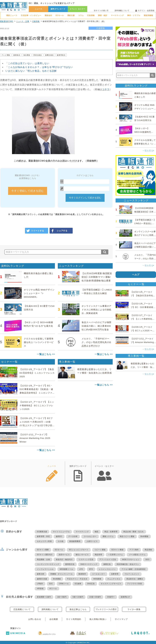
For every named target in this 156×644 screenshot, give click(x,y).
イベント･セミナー (78, 9)
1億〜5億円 (62, 597)
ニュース (38, 9)
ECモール (60, 15)
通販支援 (71, 15)
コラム (81, 15)
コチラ (106, 89)
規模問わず (125, 597)
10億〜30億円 (95, 597)
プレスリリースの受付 (106, 609)
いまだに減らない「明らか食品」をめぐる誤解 (31, 71)
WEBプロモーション (131, 560)
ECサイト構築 (117, 550)
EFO (91, 569)
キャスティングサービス (111, 584)
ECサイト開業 (43, 550)
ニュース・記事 (23, 21)
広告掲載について (22, 609)
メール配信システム (137, 555)
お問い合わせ (35, 619)
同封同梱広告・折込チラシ (128, 564)
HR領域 (40, 589)
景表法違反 (38, 55)
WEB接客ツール (66, 569)
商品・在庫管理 (111, 532)
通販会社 (48, 15)
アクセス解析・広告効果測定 (134, 569)
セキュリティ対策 (44, 541)
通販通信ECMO (7, 21)
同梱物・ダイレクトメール (62, 574)
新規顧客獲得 (75, 541)
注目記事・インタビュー (31, 15)
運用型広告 (70, 564)
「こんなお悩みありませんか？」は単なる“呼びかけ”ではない (39, 67)
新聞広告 (107, 564)
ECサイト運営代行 (45, 555)
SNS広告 (91, 584)
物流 (97, 532)
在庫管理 (115, 574)
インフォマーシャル (45, 569)
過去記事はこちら (78, 609)
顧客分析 (41, 574)
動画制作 (82, 574)
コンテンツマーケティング (48, 564)
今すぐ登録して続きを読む (28, 191)
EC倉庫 (78, 584)
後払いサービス (82, 555)
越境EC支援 (42, 579)
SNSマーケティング (89, 564)
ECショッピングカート (79, 550)
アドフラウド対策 (134, 584)
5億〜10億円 (78, 597)
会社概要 (54, 619)
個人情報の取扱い (98, 619)
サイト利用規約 (74, 619)
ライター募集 (134, 609)
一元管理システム (115, 555)
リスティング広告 (86, 560)
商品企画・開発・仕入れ (134, 532)
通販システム (108, 536)
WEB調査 (97, 579)
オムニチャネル (114, 579)
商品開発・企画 (43, 560)
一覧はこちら (44, 354)
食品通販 (27, 55)
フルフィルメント (132, 574)
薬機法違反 (49, 55)
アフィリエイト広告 (108, 560)
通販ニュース (12, 15)
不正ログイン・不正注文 (77, 579)
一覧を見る (148, 151)
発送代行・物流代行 (64, 560)
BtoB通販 (145, 536)
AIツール (53, 589)
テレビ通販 (6, 55)
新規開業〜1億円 (44, 597)
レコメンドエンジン (107, 569)
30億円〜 (111, 597)
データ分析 (73, 536)
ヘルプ (136, 275)
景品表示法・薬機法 (135, 579)
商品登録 (148, 550)
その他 (61, 541)
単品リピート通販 (127, 536)
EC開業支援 (42, 532)
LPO (81, 569)
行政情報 (91, 15)
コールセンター (90, 536)
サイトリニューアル (61, 532)
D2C (51, 584)
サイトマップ (121, 619)
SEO (147, 560)
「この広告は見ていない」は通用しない (27, 63)
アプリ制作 (134, 550)
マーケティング (117, 15)
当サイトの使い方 (101, 11)
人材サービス (92, 541)
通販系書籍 (148, 15)
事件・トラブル (134, 15)
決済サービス (64, 555)
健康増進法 (61, 55)
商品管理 (98, 555)
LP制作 (40, 584)
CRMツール (64, 584)
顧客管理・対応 (43, 536)
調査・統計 (103, 15)
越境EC (59, 536)
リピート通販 (100, 550)
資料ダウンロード (58, 9)
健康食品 (17, 55)
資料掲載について (122, 11)
